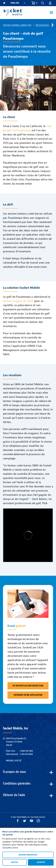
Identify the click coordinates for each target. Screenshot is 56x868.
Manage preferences (28, 855)
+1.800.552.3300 (26, 751)
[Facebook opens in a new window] (18, 821)
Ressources (42, 25)
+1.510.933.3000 (26, 754)
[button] (43, 3)
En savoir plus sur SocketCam (28, 686)
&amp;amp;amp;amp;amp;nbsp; (28, 535)
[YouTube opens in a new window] (31, 821)
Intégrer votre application (28, 695)
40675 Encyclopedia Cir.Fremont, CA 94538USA (16, 742)
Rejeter (15, 862)
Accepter (41, 862)
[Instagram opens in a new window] (38, 821)
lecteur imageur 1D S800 (18, 301)
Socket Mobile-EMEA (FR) (17, 25)
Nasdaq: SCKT (14, 761)
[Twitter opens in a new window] (25, 821)
